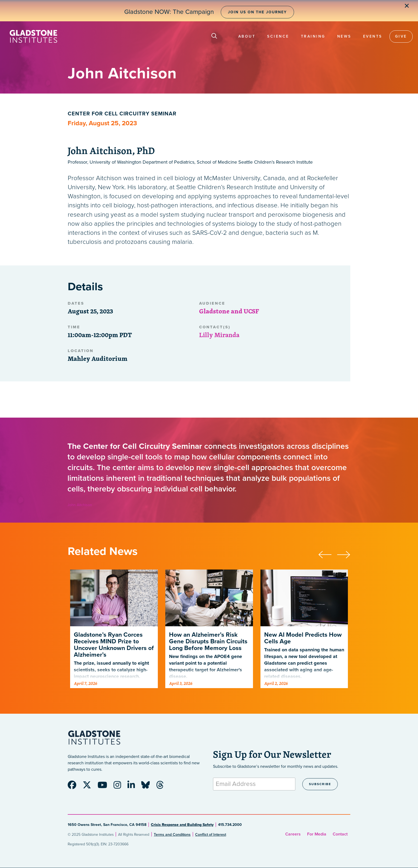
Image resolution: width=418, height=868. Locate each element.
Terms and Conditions (172, 835)
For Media (317, 834)
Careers (293, 834)
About (247, 36)
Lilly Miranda (219, 335)
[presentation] (328, 554)
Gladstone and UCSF (229, 311)
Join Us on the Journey (257, 12)
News (344, 36)
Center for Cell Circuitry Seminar (122, 114)
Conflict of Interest (211, 835)
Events (373, 36)
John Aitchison (80, 505)
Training (313, 36)
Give (401, 36)
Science (278, 36)
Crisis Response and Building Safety (182, 825)
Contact (340, 834)
